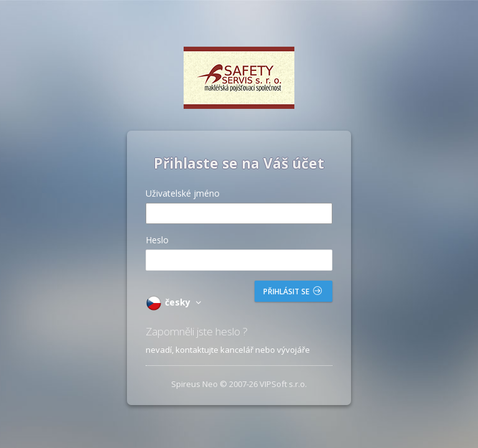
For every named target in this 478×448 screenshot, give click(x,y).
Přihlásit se (293, 292)
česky (175, 302)
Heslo (157, 240)
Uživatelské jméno (183, 193)
